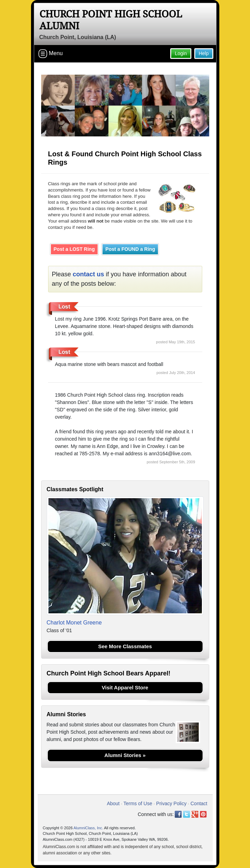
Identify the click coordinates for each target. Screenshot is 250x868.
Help (204, 53)
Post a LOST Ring (74, 249)
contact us (89, 274)
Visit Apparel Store (125, 687)
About (113, 803)
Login (181, 53)
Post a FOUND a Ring (130, 249)
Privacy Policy (171, 803)
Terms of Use (138, 803)
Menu (51, 54)
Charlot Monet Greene (74, 623)
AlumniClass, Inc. (88, 828)
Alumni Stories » (125, 755)
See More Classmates (125, 646)
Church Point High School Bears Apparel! (109, 673)
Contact (199, 803)
